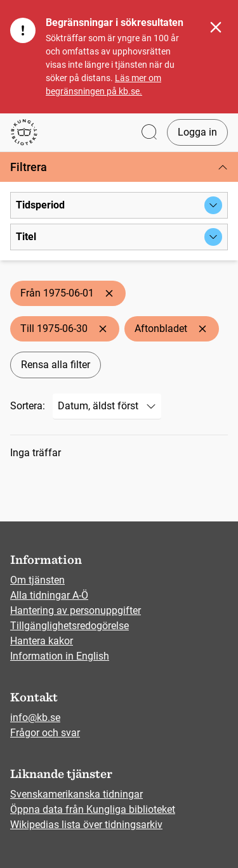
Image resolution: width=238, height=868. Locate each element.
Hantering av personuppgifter (76, 610)
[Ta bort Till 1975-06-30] (103, 329)
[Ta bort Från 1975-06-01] (109, 293)
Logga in (197, 132)
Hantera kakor (42, 641)
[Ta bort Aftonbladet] (202, 329)
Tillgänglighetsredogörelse (69, 626)
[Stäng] (216, 27)
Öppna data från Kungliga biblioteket (93, 809)
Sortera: (28, 406)
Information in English (60, 656)
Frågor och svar (45, 733)
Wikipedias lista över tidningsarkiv (86, 825)
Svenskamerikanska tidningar (76, 794)
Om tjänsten (37, 580)
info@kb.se (35, 718)
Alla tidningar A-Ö (49, 595)
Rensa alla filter (56, 365)
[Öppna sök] (149, 133)
